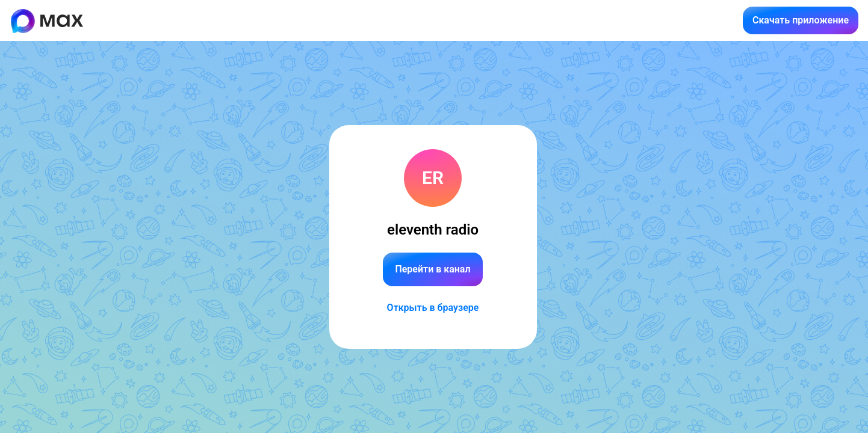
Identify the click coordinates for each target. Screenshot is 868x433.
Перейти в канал (432, 269)
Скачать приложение (801, 20)
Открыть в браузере (433, 308)
